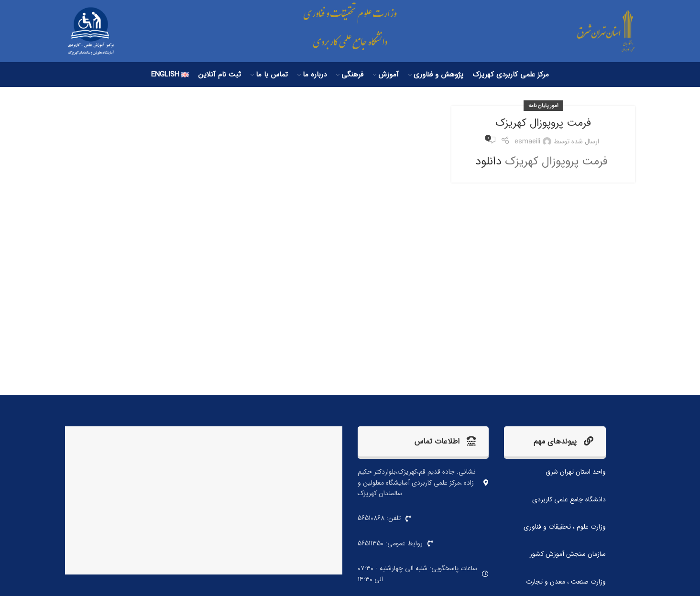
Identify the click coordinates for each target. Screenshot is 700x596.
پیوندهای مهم (563, 441)
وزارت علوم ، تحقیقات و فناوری (565, 527)
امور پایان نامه (543, 106)
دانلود (488, 162)
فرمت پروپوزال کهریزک (543, 123)
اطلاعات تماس (445, 441)
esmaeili (527, 141)
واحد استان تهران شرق (576, 472)
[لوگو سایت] (599, 31)
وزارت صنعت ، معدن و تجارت (566, 582)
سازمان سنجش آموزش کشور (568, 554)
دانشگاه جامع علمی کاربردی (569, 499)
